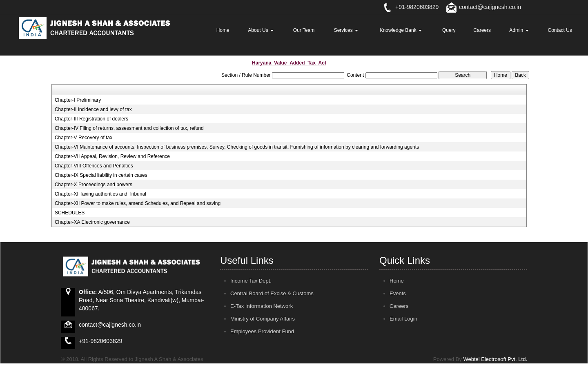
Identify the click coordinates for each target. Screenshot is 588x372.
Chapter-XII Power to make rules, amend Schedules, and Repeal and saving (138, 203)
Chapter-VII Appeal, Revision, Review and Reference (112, 156)
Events (398, 293)
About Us (261, 30)
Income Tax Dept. (251, 281)
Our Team (304, 30)
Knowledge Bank (401, 30)
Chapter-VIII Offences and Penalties (94, 166)
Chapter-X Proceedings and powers (94, 185)
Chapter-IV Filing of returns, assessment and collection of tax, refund (129, 128)
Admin (519, 30)
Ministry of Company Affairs (263, 319)
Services (346, 30)
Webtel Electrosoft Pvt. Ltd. (495, 359)
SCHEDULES (70, 213)
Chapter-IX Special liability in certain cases (101, 175)
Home (223, 30)
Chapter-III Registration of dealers (91, 119)
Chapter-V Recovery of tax (84, 138)
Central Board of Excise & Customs (272, 293)
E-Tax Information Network (262, 306)
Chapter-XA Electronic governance (92, 222)
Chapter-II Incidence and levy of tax (93, 109)
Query (449, 30)
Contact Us (560, 30)
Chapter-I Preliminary (78, 100)
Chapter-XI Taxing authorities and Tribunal (100, 194)
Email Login (403, 319)
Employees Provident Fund (262, 331)
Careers (482, 30)
